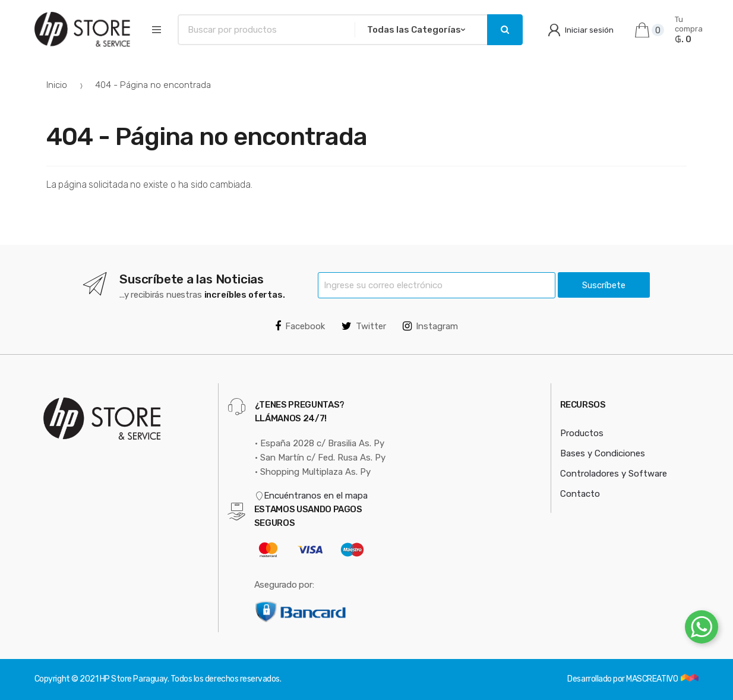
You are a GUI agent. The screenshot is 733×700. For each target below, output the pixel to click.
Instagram (430, 326)
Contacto (580, 494)
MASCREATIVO (653, 679)
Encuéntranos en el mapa (311, 496)
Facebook (300, 326)
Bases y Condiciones (603, 453)
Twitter (364, 326)
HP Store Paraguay (134, 679)
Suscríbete (604, 285)
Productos (582, 433)
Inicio (57, 85)
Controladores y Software (614, 474)
